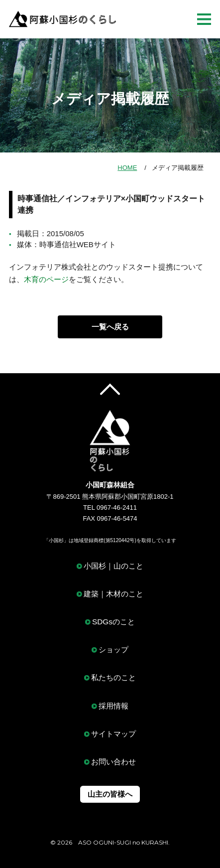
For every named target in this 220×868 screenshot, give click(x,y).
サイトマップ (113, 734)
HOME (127, 168)
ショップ (113, 650)
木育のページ (46, 279)
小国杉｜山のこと (113, 566)
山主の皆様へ (110, 794)
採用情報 (113, 706)
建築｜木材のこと (113, 594)
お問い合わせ (113, 762)
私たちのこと (113, 677)
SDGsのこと (113, 622)
